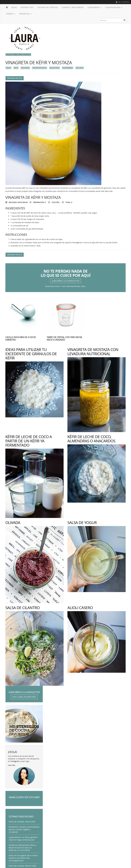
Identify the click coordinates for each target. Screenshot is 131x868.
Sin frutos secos (40, 68)
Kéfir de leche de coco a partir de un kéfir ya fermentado (29, 441)
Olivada (13, 523)
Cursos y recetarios (73, 7)
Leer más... (12, 765)
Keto (16, 68)
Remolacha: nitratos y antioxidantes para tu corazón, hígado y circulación (24, 829)
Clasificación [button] (114, 7)
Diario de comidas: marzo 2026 (22, 822)
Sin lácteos (54, 68)
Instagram (15, 761)
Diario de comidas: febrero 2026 (22, 866)
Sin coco (80, 68)
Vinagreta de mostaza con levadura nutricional (93, 352)
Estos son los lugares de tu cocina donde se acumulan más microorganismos (23, 858)
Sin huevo (25, 68)
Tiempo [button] (11, 14)
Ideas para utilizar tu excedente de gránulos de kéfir (31, 354)
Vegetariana (68, 68)
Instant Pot (27, 7)
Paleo (8, 68)
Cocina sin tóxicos (48, 7)
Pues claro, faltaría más (24, 697)
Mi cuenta (122, 2)
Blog (14, 7)
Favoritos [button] (25, 14)
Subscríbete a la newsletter (66, 281)
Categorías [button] (95, 7)
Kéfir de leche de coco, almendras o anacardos (91, 439)
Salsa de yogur (82, 523)
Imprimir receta (15, 78)
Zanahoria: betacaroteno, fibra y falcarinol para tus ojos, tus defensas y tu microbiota (22, 848)
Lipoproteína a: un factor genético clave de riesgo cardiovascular (23, 838)
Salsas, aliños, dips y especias (18, 55)
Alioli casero (80, 608)
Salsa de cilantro (23, 608)
